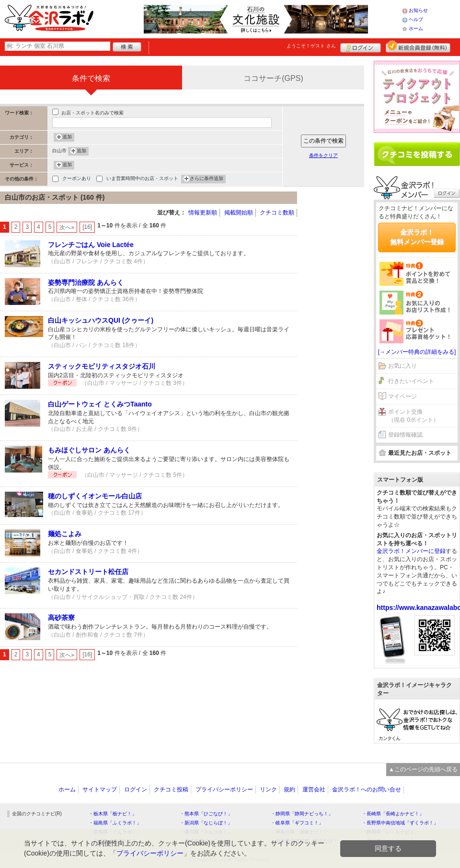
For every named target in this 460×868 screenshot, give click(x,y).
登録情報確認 (405, 435)
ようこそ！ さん (311, 46)
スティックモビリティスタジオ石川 (102, 366)
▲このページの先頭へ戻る (423, 769)
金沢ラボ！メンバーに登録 (411, 551)
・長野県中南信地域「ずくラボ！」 (400, 823)
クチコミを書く (417, 154)
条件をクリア (323, 155)
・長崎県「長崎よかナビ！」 (393, 814)
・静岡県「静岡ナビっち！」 (302, 814)
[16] (87, 227)
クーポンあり (77, 179)
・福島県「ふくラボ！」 (115, 823)
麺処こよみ (65, 534)
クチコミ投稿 (171, 789)
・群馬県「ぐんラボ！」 (115, 832)
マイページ (402, 396)
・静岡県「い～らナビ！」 (391, 832)
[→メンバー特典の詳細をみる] (417, 352)
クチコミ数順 (277, 213)
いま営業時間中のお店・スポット (142, 179)
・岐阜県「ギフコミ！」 (297, 823)
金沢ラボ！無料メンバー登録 (417, 237)
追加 (67, 137)
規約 (289, 789)
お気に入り (402, 366)
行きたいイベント (411, 381)
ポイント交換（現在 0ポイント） (414, 416)
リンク (268, 789)
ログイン (361, 46)
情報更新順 (203, 213)
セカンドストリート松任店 (88, 572)
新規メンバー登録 (418, 46)
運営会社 (314, 789)
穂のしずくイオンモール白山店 (95, 496)
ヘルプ (416, 19)
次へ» (67, 227)
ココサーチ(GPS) (273, 78)
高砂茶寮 (61, 618)
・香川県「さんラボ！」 (206, 832)
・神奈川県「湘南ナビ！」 (299, 832)
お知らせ (418, 10)
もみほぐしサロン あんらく (89, 450)
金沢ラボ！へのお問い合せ (367, 789)
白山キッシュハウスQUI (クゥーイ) (101, 320)
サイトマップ (100, 789)
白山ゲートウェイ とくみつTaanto (100, 404)
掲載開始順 (239, 213)
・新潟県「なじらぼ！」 (206, 823)
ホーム (416, 28)
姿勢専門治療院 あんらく (86, 282)
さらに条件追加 (207, 179)
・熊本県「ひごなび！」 (206, 814)
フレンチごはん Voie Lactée (91, 245)
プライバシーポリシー (224, 789)
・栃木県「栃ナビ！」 (113, 814)
